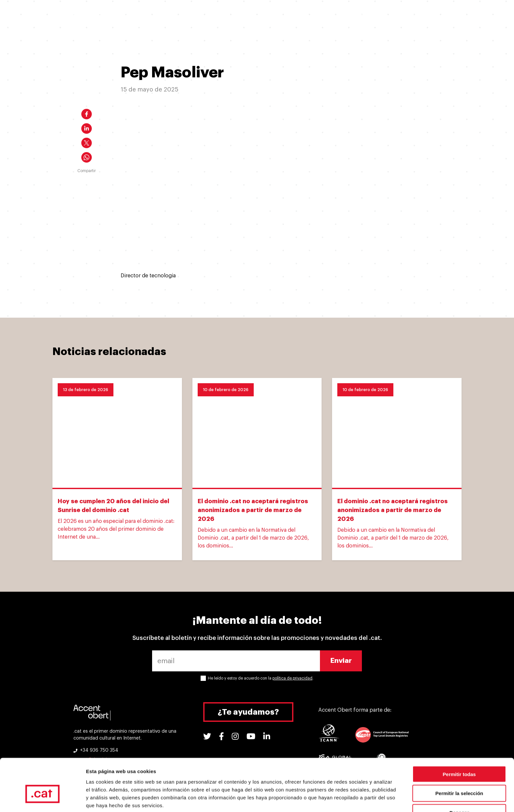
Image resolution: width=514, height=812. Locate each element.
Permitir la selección (459, 756)
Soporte (362, 16)
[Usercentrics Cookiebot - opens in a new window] (42, 799)
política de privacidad (292, 678)
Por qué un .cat (266, 16)
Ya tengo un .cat (217, 16)
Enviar (341, 661)
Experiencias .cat (316, 16)
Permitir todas (459, 737)
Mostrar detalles (355, 799)
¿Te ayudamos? (248, 712)
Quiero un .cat (170, 16)
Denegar (459, 775)
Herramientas (403, 16)
